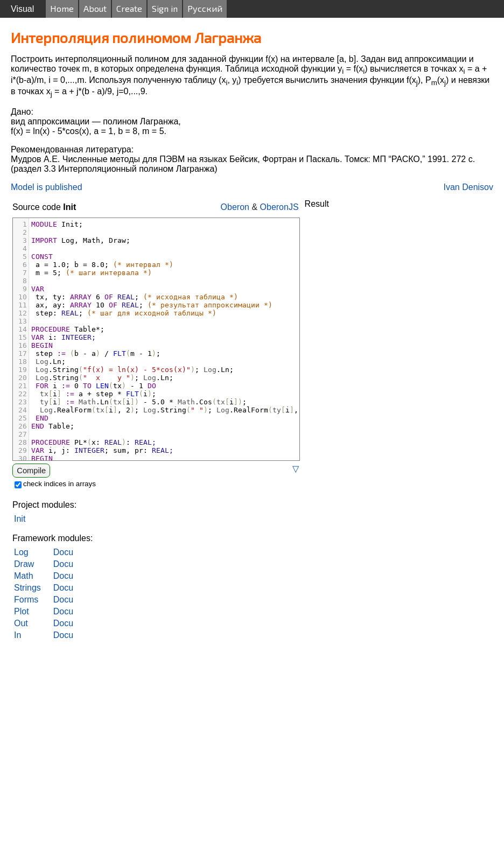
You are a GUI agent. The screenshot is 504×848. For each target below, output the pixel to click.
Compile (31, 471)
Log (21, 552)
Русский (205, 8)
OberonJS (279, 207)
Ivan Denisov (469, 187)
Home (62, 8)
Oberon (235, 207)
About (95, 8)
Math (24, 576)
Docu (63, 552)
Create (129, 8)
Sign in (165, 8)
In (17, 635)
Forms (26, 600)
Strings (27, 588)
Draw (24, 564)
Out (21, 623)
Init (20, 519)
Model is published (47, 187)
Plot (22, 611)
